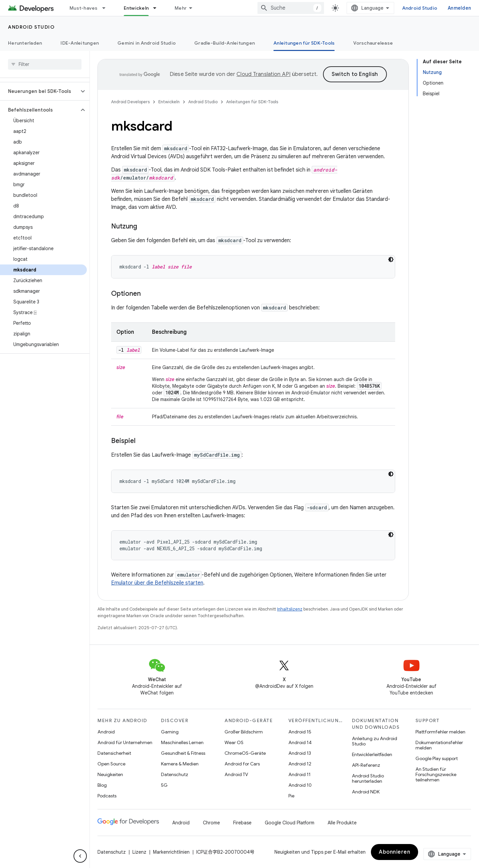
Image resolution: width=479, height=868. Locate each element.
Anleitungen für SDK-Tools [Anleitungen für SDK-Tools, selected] (304, 43)
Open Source (111, 764)
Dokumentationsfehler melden (439, 745)
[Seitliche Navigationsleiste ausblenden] (80, 856)
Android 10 (300, 785)
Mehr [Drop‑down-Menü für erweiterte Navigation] (181, 8)
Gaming (170, 732)
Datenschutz (175, 774)
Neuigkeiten (110, 774)
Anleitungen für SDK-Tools (252, 102)
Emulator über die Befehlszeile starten (157, 583)
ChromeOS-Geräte (245, 753)
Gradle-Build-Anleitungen (225, 43)
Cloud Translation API (263, 74)
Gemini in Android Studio (147, 43)
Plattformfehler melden (440, 732)
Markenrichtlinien (171, 852)
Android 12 (300, 764)
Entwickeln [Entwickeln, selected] (136, 8)
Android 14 (300, 742)
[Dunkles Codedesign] (391, 259)
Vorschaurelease (373, 43)
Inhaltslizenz (290, 609)
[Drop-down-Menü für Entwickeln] (158, 8)
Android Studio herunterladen (368, 778)
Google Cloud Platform (290, 823)
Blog (102, 785)
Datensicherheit (114, 753)
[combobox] (291, 8)
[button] (39, 91)
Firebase (242, 823)
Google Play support (437, 758)
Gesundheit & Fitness (183, 753)
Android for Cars (242, 764)
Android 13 (300, 753)
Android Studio (420, 8)
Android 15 (300, 732)
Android (106, 732)
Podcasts (107, 796)
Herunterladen (25, 43)
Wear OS (234, 742)
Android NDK (366, 792)
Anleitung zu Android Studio (375, 741)
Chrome (211, 823)
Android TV (236, 774)
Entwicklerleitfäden (372, 754)
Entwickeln (169, 102)
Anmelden (459, 8)
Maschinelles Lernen (182, 742)
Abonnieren (395, 852)
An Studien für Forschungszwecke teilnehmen (436, 774)
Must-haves (84, 8)
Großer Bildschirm (244, 732)
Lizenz (139, 852)
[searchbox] (45, 64)
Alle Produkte (342, 823)
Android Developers (130, 102)
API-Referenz (366, 765)
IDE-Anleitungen (80, 43)
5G (164, 785)
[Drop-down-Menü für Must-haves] (107, 8)
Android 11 (300, 774)
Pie (291, 796)
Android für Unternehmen (125, 742)
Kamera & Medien (180, 764)
